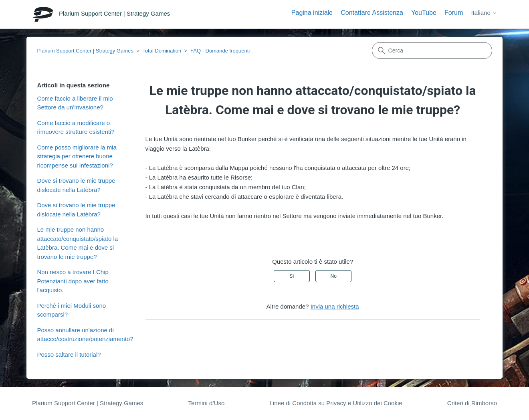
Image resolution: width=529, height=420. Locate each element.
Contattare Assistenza (372, 13)
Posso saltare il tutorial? (69, 354)
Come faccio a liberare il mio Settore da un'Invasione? (75, 103)
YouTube (424, 13)
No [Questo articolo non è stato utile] (333, 276)
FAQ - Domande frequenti (220, 51)
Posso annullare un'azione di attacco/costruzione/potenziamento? (85, 335)
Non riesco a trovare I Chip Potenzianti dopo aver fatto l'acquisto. (73, 281)
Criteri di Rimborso (472, 403)
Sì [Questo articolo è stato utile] (292, 276)
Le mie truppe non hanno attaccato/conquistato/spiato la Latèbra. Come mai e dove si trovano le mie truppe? (77, 243)
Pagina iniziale (312, 13)
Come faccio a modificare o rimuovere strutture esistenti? (76, 127)
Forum (454, 13)
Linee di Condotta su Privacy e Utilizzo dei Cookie (336, 403)
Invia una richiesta (335, 306)
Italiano (484, 13)
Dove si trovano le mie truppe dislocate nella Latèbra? (76, 185)
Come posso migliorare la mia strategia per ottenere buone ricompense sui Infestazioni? (77, 156)
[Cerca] (432, 50)
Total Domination (162, 51)
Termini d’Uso (207, 403)
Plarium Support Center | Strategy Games (85, 51)
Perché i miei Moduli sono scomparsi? (71, 310)
